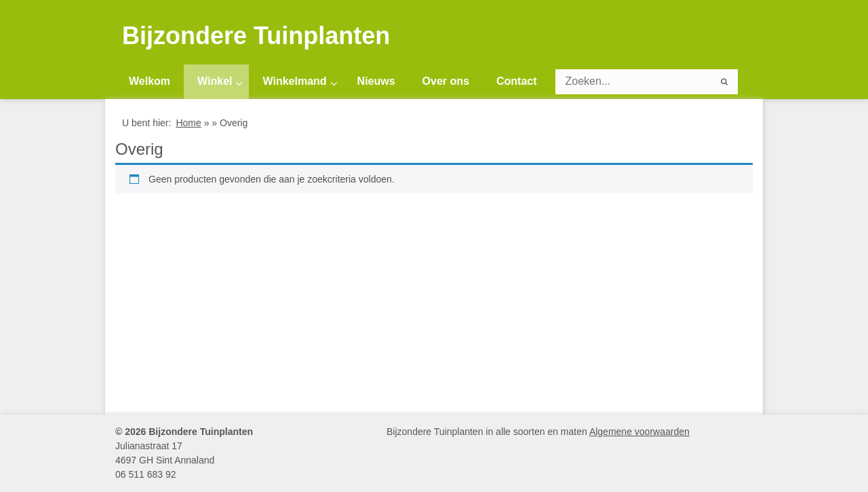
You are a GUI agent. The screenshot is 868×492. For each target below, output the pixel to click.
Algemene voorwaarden (639, 432)
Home (188, 123)
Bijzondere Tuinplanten (256, 36)
